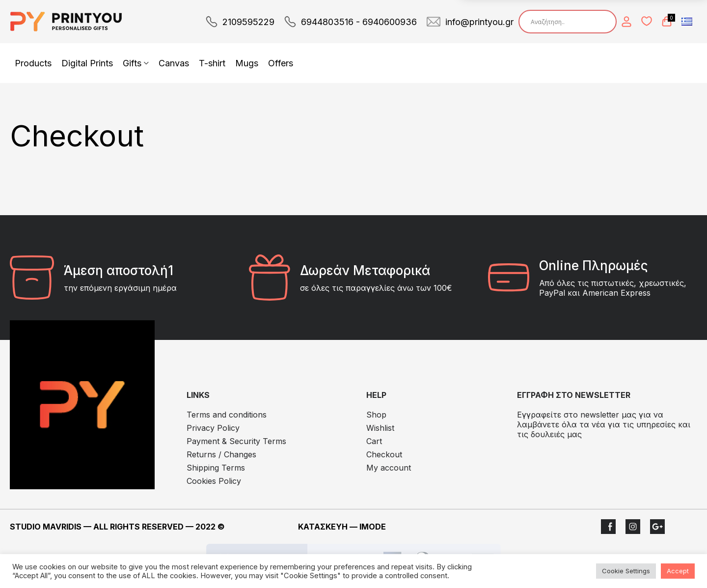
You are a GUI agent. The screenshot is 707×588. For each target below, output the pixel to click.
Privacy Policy (213, 428)
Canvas (174, 63)
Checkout (384, 454)
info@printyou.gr (479, 22)
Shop (376, 415)
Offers (281, 63)
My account (389, 468)
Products (33, 63)
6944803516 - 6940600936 (359, 22)
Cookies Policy (214, 481)
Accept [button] (678, 571)
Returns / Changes (221, 454)
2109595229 (248, 22)
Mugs (247, 63)
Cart (374, 441)
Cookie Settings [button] (626, 571)
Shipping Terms (216, 468)
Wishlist (380, 428)
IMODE (373, 527)
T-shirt (212, 63)
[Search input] (570, 22)
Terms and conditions (227, 415)
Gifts (132, 63)
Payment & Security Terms (236, 441)
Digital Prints (87, 63)
